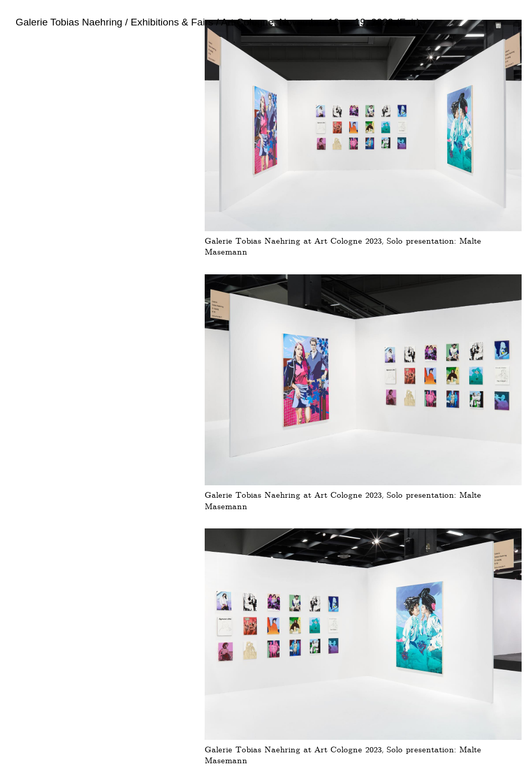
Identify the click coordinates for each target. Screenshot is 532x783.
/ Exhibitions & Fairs (168, 22)
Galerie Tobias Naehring (69, 22)
